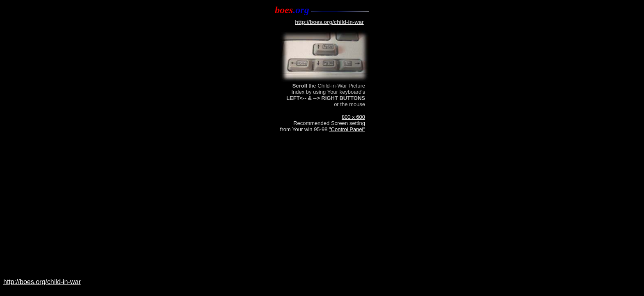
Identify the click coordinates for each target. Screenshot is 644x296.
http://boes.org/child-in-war (42, 282)
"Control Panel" (347, 129)
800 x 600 (353, 117)
